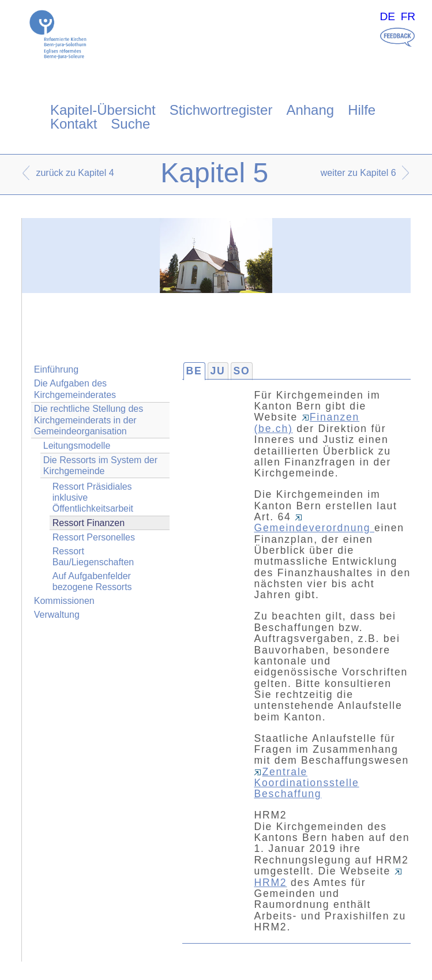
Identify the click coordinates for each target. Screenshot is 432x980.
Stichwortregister (221, 110)
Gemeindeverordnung (314, 524)
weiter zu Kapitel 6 (358, 173)
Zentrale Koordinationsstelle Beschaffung (306, 783)
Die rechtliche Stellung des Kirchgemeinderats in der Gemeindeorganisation (89, 420)
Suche (130, 124)
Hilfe (362, 110)
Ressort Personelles (94, 537)
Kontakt (74, 124)
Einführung (56, 369)
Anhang (310, 110)
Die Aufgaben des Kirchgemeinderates (75, 389)
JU (218, 371)
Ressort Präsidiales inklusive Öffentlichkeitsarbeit (93, 497)
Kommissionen (64, 601)
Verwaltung (57, 615)
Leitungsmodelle (77, 446)
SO (242, 371)
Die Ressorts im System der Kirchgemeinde (100, 465)
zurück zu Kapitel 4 (75, 173)
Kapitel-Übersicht (103, 110)
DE (387, 16)
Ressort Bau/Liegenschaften (93, 557)
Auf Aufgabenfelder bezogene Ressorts (92, 581)
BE (194, 371)
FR (408, 16)
